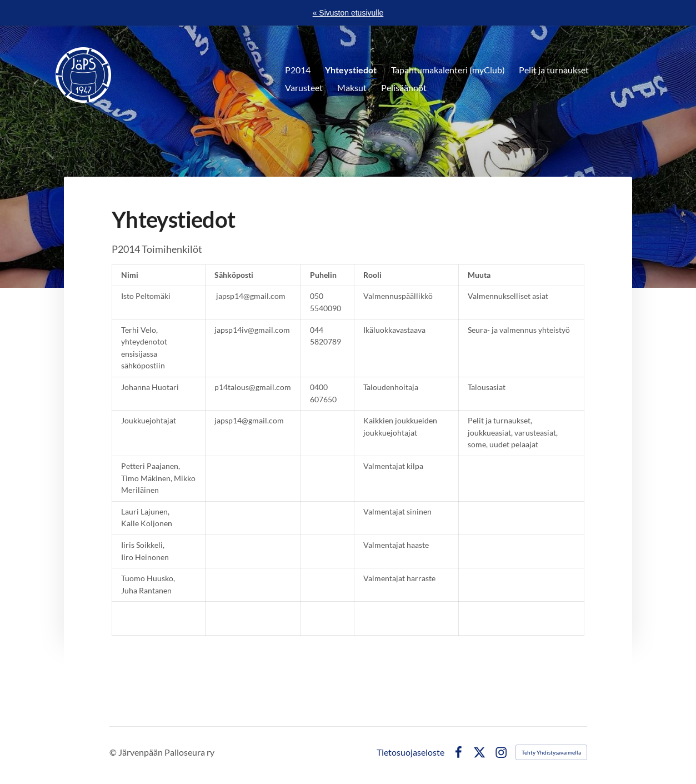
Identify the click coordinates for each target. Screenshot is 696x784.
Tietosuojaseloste (410, 752)
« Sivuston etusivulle (348, 13)
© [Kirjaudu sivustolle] (114, 752)
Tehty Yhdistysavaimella (551, 752)
